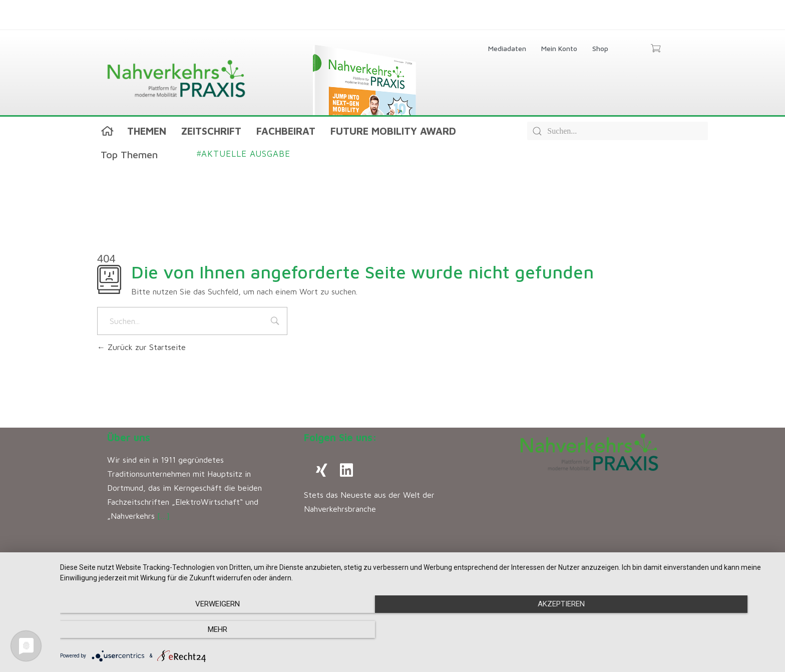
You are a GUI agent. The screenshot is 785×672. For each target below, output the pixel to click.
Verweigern (167, 630)
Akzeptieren (418, 630)
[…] (163, 516)
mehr (668, 630)
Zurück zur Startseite (141, 347)
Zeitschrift (211, 131)
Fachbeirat (286, 131)
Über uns (129, 437)
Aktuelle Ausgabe (244, 154)
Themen (147, 131)
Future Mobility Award (393, 131)
